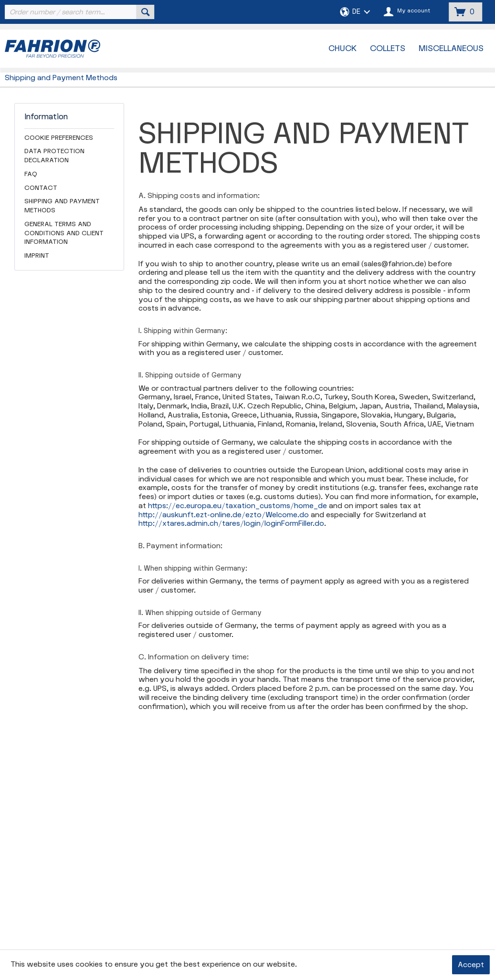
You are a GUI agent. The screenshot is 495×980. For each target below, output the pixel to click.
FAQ (31, 174)
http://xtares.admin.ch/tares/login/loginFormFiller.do (231, 524)
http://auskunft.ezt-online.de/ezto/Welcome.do (224, 515)
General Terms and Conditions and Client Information (64, 233)
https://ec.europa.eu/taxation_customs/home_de (237, 506)
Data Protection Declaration (54, 156)
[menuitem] (79, 12)
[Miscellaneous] (451, 49)
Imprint (37, 256)
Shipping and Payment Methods (62, 206)
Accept (471, 965)
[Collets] (388, 49)
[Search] (146, 12)
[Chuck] (342, 49)
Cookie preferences (59, 138)
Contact (41, 188)
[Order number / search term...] (79, 12)
